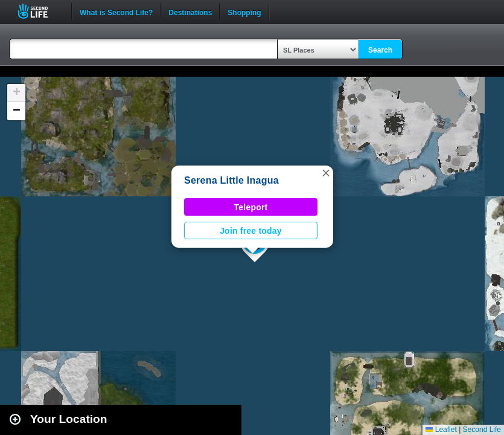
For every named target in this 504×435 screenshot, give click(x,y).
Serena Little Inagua (231, 180)
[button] (326, 173)
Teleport (251, 207)
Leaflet (441, 430)
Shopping (244, 11)
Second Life (40, 11)
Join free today (251, 231)
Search (380, 50)
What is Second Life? (116, 11)
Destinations (190, 11)
